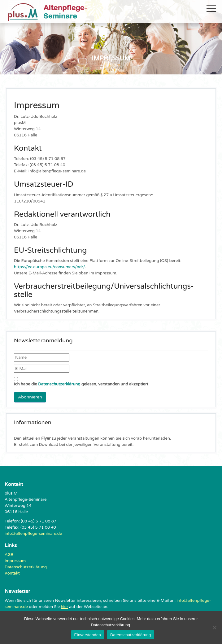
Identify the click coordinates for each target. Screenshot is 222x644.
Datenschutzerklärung (59, 384)
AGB (9, 555)
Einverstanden (88, 635)
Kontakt (12, 573)
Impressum (15, 561)
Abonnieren (30, 397)
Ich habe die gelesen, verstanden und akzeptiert (81, 382)
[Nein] (214, 628)
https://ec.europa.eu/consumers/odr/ (50, 267)
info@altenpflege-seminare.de (33, 534)
